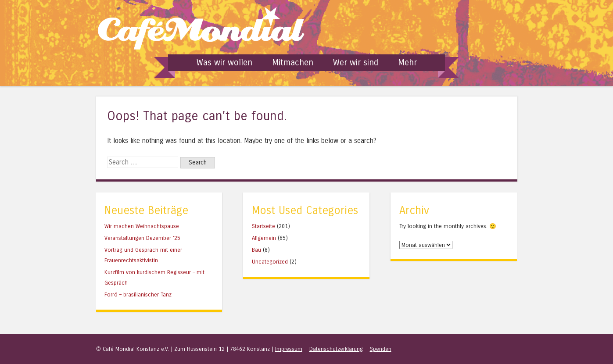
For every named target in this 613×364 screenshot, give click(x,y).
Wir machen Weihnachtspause (142, 226)
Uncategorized (270, 262)
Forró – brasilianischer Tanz (138, 294)
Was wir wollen (224, 62)
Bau (256, 250)
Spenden (381, 349)
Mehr (407, 62)
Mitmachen (293, 62)
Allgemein (264, 238)
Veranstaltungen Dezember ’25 (142, 238)
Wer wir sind (356, 62)
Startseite (263, 226)
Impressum (289, 349)
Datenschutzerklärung (336, 349)
